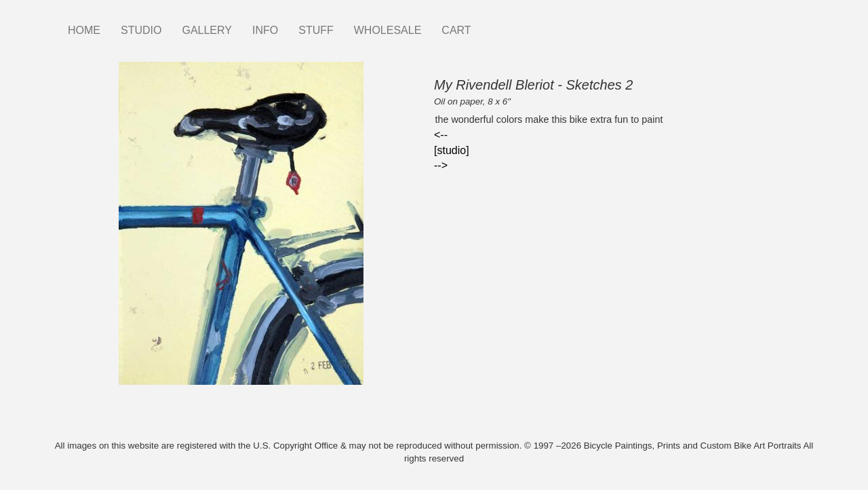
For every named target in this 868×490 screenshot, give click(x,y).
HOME (84, 30)
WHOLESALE (388, 30)
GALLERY (207, 30)
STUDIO (141, 30)
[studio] (452, 150)
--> (441, 165)
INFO (265, 30)
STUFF (316, 30)
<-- (441, 135)
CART (456, 30)
